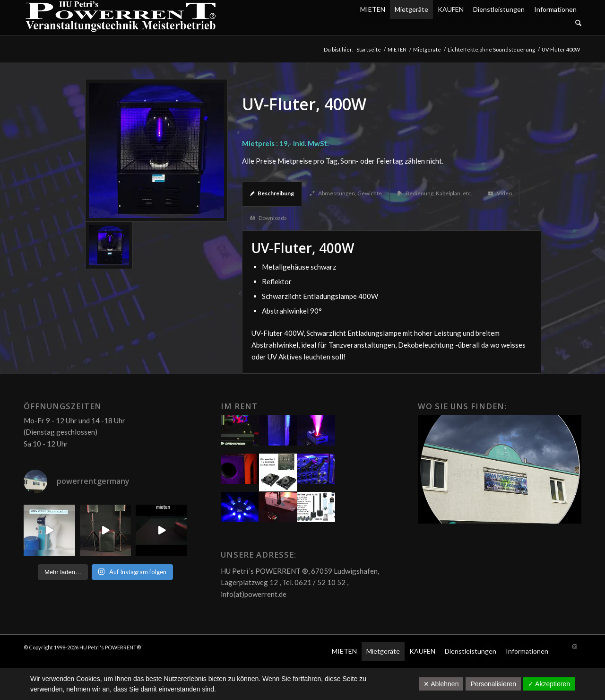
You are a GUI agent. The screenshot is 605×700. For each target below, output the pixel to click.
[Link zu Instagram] (574, 647)
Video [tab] (500, 193)
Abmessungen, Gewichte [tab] (346, 193)
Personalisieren (493, 684)
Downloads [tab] (268, 218)
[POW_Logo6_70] (121, 18)
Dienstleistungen (499, 9)
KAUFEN (451, 9)
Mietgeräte (411, 9)
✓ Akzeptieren (549, 684)
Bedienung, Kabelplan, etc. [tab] (435, 193)
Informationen (555, 9)
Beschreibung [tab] (272, 193)
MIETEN (373, 9)
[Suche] (578, 23)
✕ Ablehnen (441, 684)
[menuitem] (468, 23)
